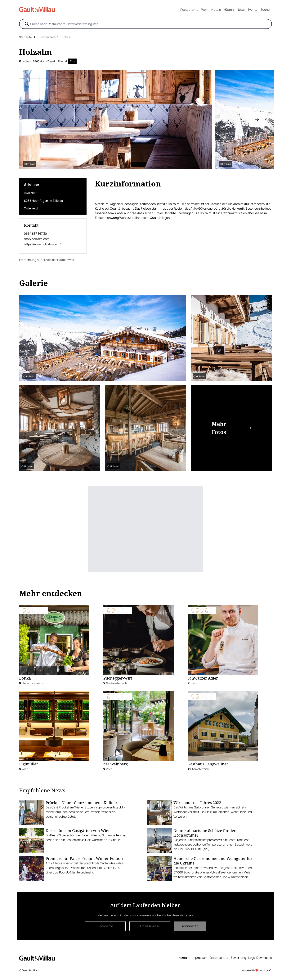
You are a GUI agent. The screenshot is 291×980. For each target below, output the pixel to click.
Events (252, 10)
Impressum (200, 958)
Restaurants (189, 10)
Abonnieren (190, 926)
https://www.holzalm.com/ (42, 244)
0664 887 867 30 (35, 234)
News (241, 10)
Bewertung (238, 958)
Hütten (229, 10)
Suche (265, 10)
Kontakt (184, 958)
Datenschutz (219, 958)
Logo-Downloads (260, 958)
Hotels (216, 10)
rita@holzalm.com (37, 239)
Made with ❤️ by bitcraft (257, 970)
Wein (205, 10)
